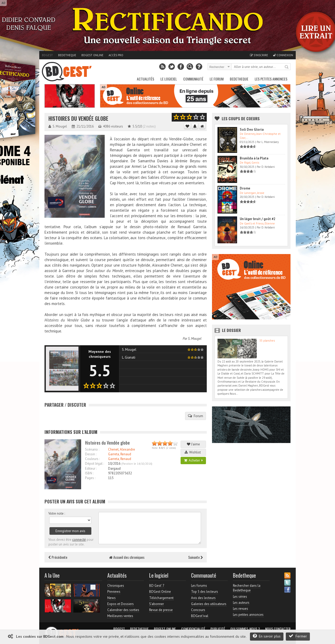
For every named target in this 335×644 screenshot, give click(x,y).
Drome (245, 188)
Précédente (58, 557)
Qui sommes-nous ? (245, 629)
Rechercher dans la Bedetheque (247, 588)
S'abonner (157, 604)
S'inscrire (259, 55)
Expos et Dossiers (121, 604)
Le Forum (217, 79)
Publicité (218, 629)
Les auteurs (241, 603)
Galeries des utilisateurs (209, 604)
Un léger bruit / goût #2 (258, 219)
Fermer (298, 636)
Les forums (199, 586)
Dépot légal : (94, 464)
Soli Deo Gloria (252, 130)
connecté (79, 540)
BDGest (47, 55)
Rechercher (287, 67)
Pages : (90, 478)
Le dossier (231, 330)
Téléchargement (161, 598)
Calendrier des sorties (123, 610)
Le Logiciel (169, 79)
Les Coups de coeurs (241, 118)
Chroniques (116, 586)
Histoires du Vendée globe (78, 119)
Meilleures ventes (120, 616)
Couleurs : (92, 459)
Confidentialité (193, 629)
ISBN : (89, 473)
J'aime (193, 444)
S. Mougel (195, 339)
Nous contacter (278, 629)
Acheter (193, 460)
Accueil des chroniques (127, 557)
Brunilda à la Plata (254, 158)
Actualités (146, 79)
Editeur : (91, 468)
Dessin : (91, 454)
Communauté (193, 79)
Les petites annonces (271, 79)
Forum (196, 416)
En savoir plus (267, 636)
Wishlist (193, 452)
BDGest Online (92, 55)
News (111, 598)
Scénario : (92, 449)
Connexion (283, 55)
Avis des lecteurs (203, 598)
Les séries (240, 597)
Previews (114, 592)
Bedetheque (67, 55)
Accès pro (116, 55)
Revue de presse (161, 610)
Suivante (196, 557)
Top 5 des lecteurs (205, 592)
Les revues (241, 609)
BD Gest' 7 (157, 586)
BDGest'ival (200, 616)
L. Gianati (129, 357)
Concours (198, 610)
